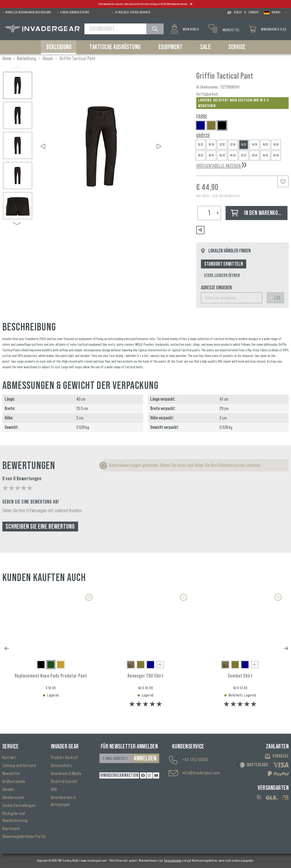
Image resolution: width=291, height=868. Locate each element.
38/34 (211, 155)
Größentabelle (14, 782)
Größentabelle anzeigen (219, 166)
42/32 (244, 155)
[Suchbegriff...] (115, 29)
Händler (8, 790)
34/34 (255, 145)
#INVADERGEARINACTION (119, 775)
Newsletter (11, 774)
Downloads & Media (66, 774)
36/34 (276, 145)
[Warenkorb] (268, 29)
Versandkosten (173, 861)
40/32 (222, 155)
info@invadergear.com (201, 773)
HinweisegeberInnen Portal (24, 837)
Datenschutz (61, 766)
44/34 (276, 155)
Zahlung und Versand (19, 766)
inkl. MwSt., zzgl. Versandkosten (218, 196)
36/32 (265, 145)
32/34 (233, 145)
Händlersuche (13, 798)
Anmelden (145, 758)
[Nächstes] (159, 146)
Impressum (11, 829)
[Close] (191, 4)
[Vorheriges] (43, 146)
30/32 (200, 145)
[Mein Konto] (185, 29)
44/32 (265, 155)
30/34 (211, 145)
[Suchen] (155, 29)
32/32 (222, 145)
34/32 (244, 145)
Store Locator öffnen (222, 275)
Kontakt (9, 758)
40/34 (233, 155)
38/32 (201, 155)
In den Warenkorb (257, 213)
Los (275, 298)
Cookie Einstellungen (19, 806)
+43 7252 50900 (195, 760)
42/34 (255, 155)
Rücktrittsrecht (64, 782)
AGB (54, 790)
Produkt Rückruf (64, 758)
